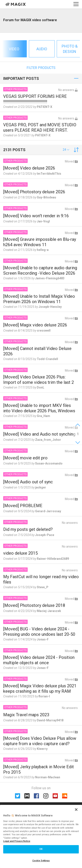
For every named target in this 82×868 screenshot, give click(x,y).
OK (41, 849)
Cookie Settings (41, 861)
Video (14, 49)
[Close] (76, 810)
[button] (66, 150)
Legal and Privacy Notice (17, 841)
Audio (42, 49)
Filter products (41, 68)
